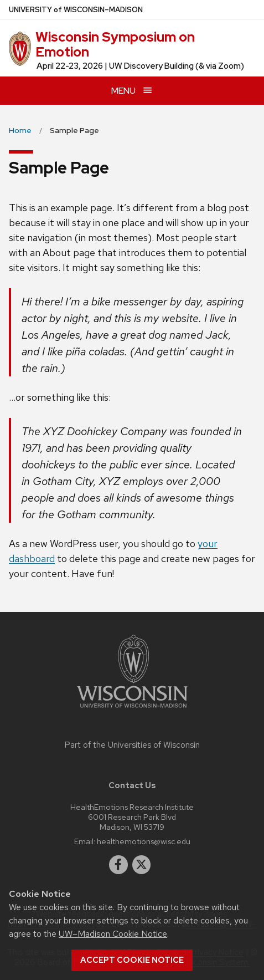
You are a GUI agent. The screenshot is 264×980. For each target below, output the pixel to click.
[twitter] (142, 865)
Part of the (132, 745)
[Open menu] (132, 91)
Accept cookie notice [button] (132, 960)
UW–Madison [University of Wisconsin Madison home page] (76, 10)
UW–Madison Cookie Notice (113, 934)
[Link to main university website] (132, 710)
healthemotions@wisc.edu (144, 841)
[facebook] (118, 865)
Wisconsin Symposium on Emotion (115, 44)
